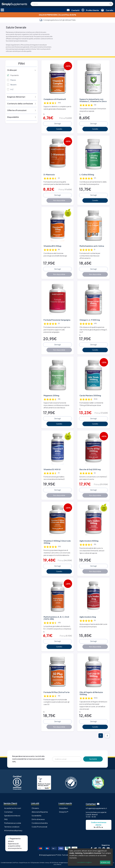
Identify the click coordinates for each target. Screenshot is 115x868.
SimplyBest (63, 808)
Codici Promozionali (39, 827)
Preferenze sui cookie (13, 823)
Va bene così (105, 862)
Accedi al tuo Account (13, 808)
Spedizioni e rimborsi (12, 815)
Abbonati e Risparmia (40, 812)
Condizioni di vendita (40, 823)
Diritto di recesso (38, 819)
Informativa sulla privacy (13, 830)
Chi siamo (35, 808)
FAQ (6, 819)
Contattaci (8, 812)
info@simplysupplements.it (96, 808)
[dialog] (90, 857)
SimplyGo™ (64, 812)
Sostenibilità (36, 815)
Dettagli (57, 124)
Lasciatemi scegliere (84, 862)
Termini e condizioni (12, 827)
